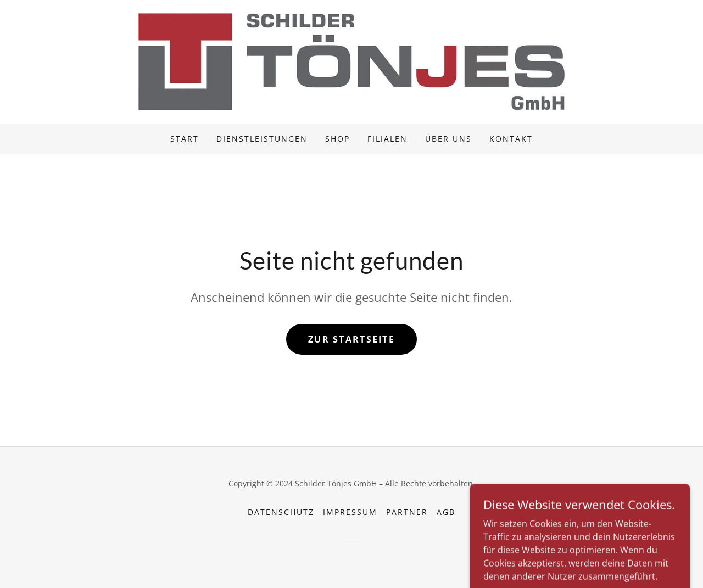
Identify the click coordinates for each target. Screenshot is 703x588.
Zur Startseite (351, 339)
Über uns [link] (448, 139)
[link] (351, 61)
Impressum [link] (350, 512)
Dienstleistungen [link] (262, 139)
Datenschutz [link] (281, 512)
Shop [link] (337, 139)
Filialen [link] (387, 139)
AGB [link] (446, 512)
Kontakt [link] (511, 139)
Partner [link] (407, 512)
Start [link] (185, 139)
